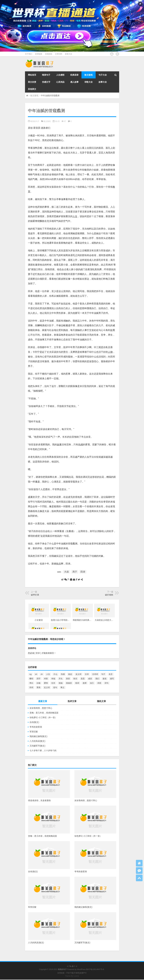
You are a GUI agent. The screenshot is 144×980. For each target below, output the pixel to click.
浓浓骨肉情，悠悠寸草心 (41, 708)
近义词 (47, 687)
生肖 (53, 683)
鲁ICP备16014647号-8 (95, 969)
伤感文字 (46, 82)
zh (42, 674)
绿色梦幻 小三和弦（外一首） (43, 717)
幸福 (53, 679)
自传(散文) (34, 722)
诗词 (31, 687)
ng (31, 674)
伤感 (63, 674)
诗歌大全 (89, 82)
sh (36, 674)
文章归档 (59, 54)
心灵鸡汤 (60, 82)
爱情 (46, 683)
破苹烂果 (35, 595)
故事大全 (103, 82)
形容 (68, 679)
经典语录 (74, 75)
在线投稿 (49, 54)
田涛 (83, 572)
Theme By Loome (72, 976)
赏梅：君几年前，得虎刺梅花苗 (44, 713)
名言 (111, 674)
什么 (55, 674)
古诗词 (95, 674)
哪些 (31, 679)
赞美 (39, 687)
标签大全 (69, 54)
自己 (92, 683)
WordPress (81, 969)
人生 (48, 674)
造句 (55, 687)
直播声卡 (83, 973)
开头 (61, 679)
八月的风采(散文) (37, 741)
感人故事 (74, 82)
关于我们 (29, 54)
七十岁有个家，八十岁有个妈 (43, 750)
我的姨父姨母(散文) (38, 736)
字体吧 (76, 973)
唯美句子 (46, 75)
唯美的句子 (35, 121)
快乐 (75, 679)
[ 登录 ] (38, 653)
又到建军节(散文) (37, 746)
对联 (46, 679)
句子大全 (103, 75)
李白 (31, 683)
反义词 (78, 674)
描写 (112, 679)
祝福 (61, 683)
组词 (77, 683)
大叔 (66, 572)
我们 (97, 679)
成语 (90, 679)
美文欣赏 (32, 82)
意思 (83, 679)
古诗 (87, 674)
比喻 (39, 683)
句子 (103, 674)
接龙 (105, 679)
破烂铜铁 (109, 595)
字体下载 (70, 973)
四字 (39, 679)
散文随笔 (89, 75)
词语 (99, 683)
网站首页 (32, 75)
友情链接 (39, 54)
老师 (85, 683)
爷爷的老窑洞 (36, 727)
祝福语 (69, 683)
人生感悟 (60, 75)
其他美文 (32, 89)
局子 (75, 572)
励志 (70, 674)
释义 (63, 687)
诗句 (106, 683)
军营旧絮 (34, 732)
